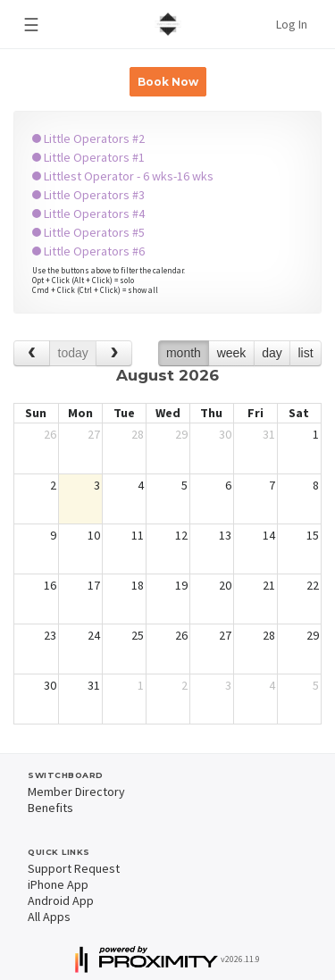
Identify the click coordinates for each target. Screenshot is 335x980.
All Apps (49, 917)
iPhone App (58, 884)
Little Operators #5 (88, 232)
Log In (292, 24)
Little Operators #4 (88, 214)
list (305, 353)
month (184, 353)
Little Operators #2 (88, 138)
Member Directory (76, 792)
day (272, 353)
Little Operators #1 (88, 157)
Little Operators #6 (88, 251)
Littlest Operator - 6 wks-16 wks (123, 176)
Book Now (168, 82)
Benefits (50, 808)
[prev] (32, 353)
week (232, 353)
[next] (114, 353)
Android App (61, 900)
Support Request (74, 868)
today (73, 353)
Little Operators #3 (88, 195)
